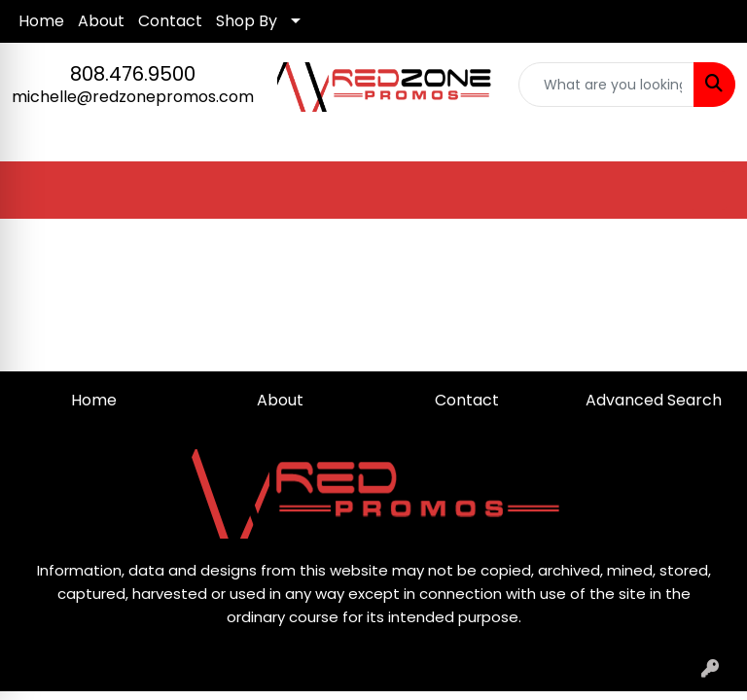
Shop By (247, 21)
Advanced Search (654, 400)
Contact (170, 21)
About (101, 21)
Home (41, 21)
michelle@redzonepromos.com (133, 97)
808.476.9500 (133, 74)
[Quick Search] (607, 85)
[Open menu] (708, 191)
